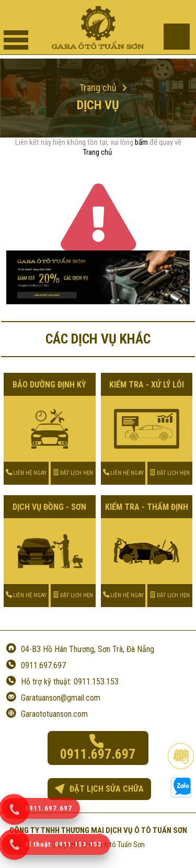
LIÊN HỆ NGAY (26, 473)
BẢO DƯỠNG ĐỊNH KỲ (49, 385)
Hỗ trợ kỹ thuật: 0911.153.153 (70, 682)
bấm (141, 142)
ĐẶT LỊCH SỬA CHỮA (99, 789)
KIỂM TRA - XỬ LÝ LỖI (147, 385)
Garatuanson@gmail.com (61, 698)
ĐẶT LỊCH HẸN (73, 473)
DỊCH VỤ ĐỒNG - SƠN (49, 507)
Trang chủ (97, 152)
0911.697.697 (43, 665)
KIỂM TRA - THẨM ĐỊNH (147, 507)
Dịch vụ (98, 105)
